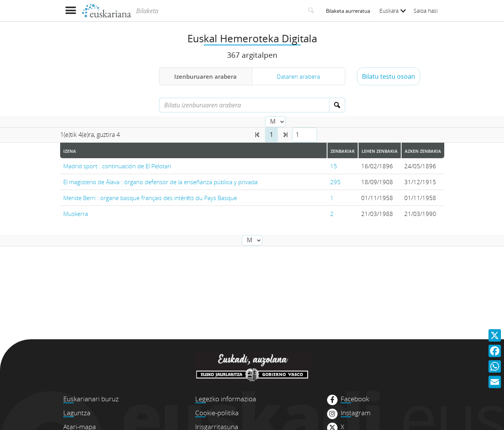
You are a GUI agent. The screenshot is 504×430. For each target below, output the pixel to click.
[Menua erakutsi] (71, 11)
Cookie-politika (217, 413)
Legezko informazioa (226, 399)
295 (335, 182)
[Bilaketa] (217, 11)
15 (334, 166)
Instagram (356, 413)
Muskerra (76, 214)
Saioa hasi (426, 11)
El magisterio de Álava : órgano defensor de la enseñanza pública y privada (160, 182)
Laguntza (77, 413)
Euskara (393, 11)
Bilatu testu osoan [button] (389, 76)
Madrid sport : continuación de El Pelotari (117, 166)
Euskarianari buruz (91, 399)
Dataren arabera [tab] (298, 76)
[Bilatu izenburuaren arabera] (244, 105)
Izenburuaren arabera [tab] (205, 76)
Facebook (355, 399)
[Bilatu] (311, 11)
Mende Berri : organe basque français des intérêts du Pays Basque (150, 198)
